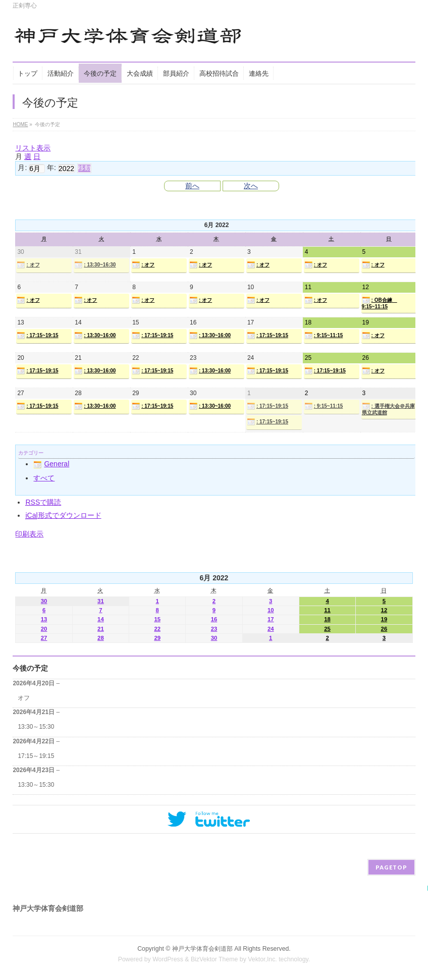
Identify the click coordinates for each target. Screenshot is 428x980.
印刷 (29, 534)
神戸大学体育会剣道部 (202, 949)
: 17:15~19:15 (37, 336)
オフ (24, 698)
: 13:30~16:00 (95, 336)
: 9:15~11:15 (324, 336)
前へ (192, 186)
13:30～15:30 (36, 727)
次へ (251, 186)
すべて (44, 478)
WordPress (168, 959)
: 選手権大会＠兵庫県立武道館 (388, 409)
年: (51, 168)
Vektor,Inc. (262, 959)
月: (22, 168)
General (51, 464)
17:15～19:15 (36, 756)
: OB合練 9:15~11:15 (380, 303)
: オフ (28, 265)
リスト (33, 148)
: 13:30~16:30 (95, 265)
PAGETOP (391, 867)
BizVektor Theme (215, 959)
